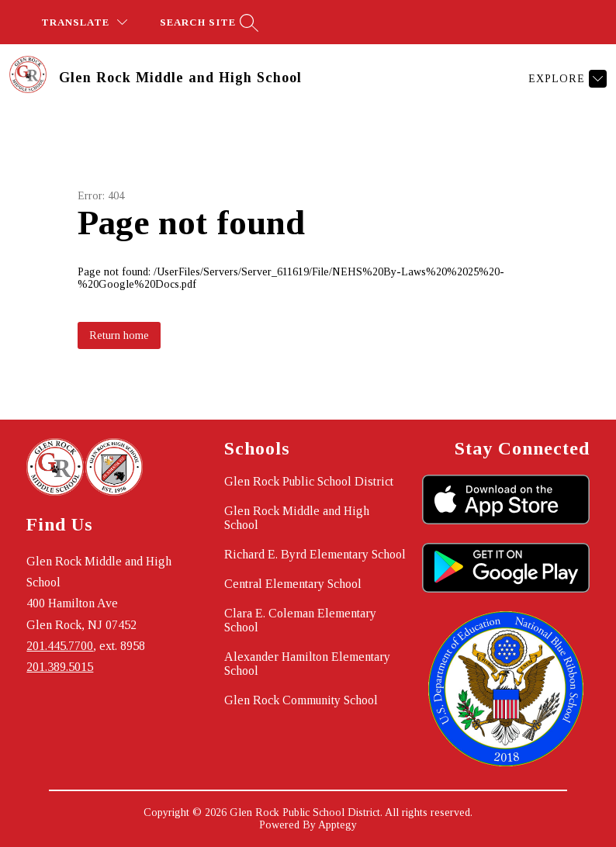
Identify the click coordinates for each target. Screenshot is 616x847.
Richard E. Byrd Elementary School (315, 554)
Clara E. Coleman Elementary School (300, 620)
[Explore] (566, 79)
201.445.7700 (60, 646)
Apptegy (337, 825)
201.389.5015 (60, 667)
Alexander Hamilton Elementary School (307, 664)
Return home (119, 335)
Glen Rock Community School (301, 700)
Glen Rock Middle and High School (297, 518)
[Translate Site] (84, 22)
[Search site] (207, 22)
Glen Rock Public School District (309, 481)
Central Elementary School (293, 584)
